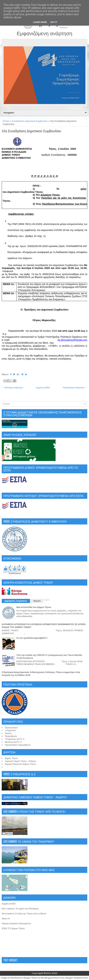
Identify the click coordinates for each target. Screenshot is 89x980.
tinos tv (6, 919)
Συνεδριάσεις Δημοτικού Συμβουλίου (30, 121)
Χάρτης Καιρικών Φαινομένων (16, 923)
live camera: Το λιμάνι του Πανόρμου (20, 909)
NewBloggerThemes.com (52, 978)
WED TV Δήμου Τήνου (13, 928)
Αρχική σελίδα (43, 388)
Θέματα (37, 601)
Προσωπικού (11, 728)
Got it (54, 22)
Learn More (40, 22)
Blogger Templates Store (77, 978)
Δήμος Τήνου (11, 758)
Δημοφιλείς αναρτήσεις (16, 601)
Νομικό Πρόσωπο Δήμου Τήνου (20, 764)
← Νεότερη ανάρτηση (12, 388)
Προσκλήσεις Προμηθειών (18, 745)
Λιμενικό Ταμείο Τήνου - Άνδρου (20, 761)
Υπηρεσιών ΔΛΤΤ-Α (15, 739)
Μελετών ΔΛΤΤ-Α (13, 742)
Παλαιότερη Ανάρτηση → (75, 388)
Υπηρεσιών (10, 730)
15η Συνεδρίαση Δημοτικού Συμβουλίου (31, 131)
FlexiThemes (16, 978)
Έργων (8, 733)
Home (6, 121)
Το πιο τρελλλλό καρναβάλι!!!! (32, 638)
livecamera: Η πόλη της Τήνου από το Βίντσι (24, 914)
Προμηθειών (11, 736)
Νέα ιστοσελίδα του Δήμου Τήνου (34, 607)
